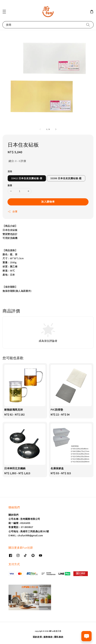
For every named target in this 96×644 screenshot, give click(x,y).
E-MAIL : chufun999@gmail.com (26, 535)
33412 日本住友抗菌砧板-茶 (27, 178)
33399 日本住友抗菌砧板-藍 (66, 178)
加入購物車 (48, 202)
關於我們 (13, 515)
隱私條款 (59, 637)
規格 (10, 171)
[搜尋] (88, 25)
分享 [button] (13, 212)
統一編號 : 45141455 (19, 523)
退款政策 (37, 637)
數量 (10, 185)
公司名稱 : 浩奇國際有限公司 (24, 519)
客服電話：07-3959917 (21, 527)
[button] (4, 12)
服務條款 (48, 637)
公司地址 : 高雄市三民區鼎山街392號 (29, 531)
